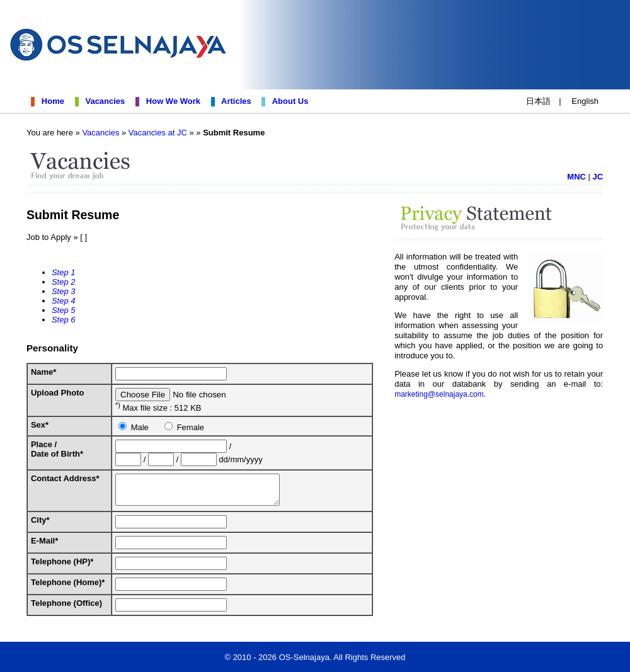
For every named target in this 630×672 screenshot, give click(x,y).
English (585, 101)
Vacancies (103, 101)
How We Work (171, 101)
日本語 (538, 101)
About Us (288, 101)
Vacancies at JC (153, 133)
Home (51, 101)
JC (603, 177)
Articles (234, 101)
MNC (581, 177)
